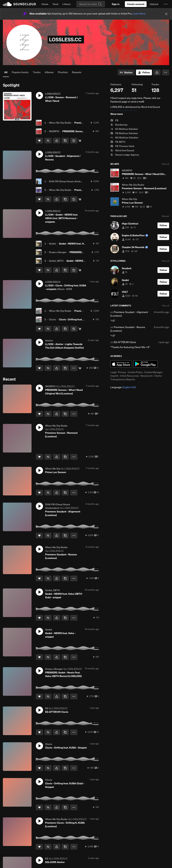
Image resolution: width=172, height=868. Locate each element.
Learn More (139, 14)
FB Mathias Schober (124, 133)
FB (114, 120)
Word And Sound (122, 150)
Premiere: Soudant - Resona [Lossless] (128, 329)
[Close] (166, 14)
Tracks (37, 72)
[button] (166, 4)
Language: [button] (123, 387)
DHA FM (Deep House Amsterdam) (69, 181)
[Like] (39, 141)
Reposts (77, 72)
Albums (49, 72)
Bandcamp (119, 125)
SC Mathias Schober (124, 129)
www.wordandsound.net (124, 111)
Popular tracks (20, 72)
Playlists (63, 72)
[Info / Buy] (80, 199)
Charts (158, 376)
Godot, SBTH (56, 261)
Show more (117, 114)
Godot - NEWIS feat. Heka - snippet (79, 244)
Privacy (122, 372)
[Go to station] (126, 72)
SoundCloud (19, 4)
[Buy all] (80, 270)
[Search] (91, 4)
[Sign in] (116, 4)
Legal (113, 372)
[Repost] (48, 141)
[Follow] (144, 72)
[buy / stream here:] (80, 329)
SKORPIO (54, 131)
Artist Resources (129, 376)
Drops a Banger (58, 252)
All (6, 72)
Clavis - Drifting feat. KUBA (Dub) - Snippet (83, 319)
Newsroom (147, 376)
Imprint (114, 376)
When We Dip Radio (60, 123)
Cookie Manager (153, 372)
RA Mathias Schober (124, 138)
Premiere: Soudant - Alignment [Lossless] (129, 314)
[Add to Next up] (74, 141)
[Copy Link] (65, 141)
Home (45, 4)
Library (67, 4)
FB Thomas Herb (122, 146)
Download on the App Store (121, 364)
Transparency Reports (123, 379)
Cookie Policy (135, 372)
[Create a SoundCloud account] (136, 4)
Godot (52, 244)
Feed (55, 4)
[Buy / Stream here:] (80, 141)
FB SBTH (118, 142)
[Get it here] (80, 368)
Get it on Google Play (145, 364)
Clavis (52, 319)
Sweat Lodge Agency (125, 155)
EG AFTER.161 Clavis (125, 342)
